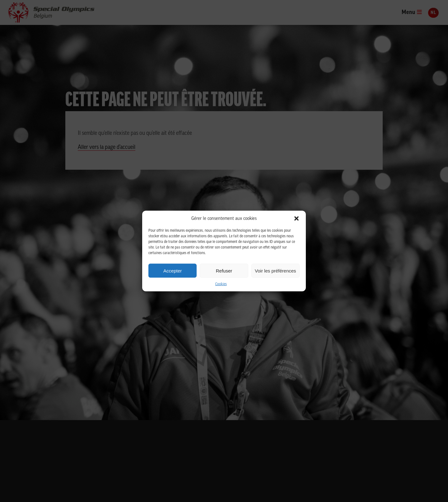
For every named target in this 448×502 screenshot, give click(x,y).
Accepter (173, 270)
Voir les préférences (275, 270)
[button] (296, 219)
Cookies (221, 284)
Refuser (224, 270)
